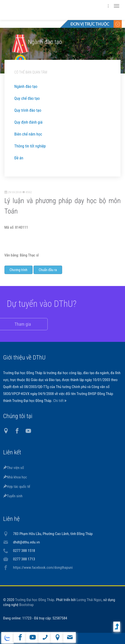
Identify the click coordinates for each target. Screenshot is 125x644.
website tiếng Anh (7, 638)
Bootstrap (26, 605)
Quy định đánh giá (28, 122)
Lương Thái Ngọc (89, 600)
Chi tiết (59, 401)
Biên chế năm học (28, 134)
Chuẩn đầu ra (48, 274)
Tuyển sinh (13, 496)
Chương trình (19, 274)
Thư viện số (14, 468)
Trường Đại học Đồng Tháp (35, 600)
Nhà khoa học (15, 477)
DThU (52, 10)
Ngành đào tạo (26, 87)
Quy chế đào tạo (27, 98)
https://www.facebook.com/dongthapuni (43, 568)
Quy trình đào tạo (28, 110)
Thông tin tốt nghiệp (30, 146)
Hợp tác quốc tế (17, 487)
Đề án (19, 158)
